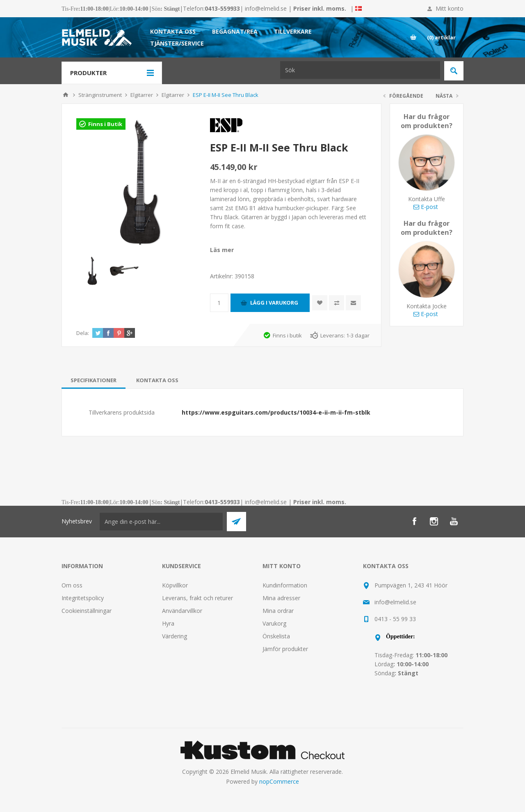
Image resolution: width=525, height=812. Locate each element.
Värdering (175, 636)
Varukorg (274, 623)
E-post (426, 207)
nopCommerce (279, 781)
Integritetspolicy (83, 598)
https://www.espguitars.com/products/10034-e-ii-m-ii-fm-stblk (276, 412)
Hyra (168, 623)
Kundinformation (285, 585)
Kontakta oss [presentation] (157, 380)
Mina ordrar (278, 611)
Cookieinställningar (87, 611)
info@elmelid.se (266, 8)
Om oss (72, 585)
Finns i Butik (105, 124)
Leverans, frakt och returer (197, 598)
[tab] (94, 380)
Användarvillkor (182, 611)
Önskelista (276, 636)
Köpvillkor (175, 585)
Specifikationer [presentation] (94, 380)
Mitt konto (450, 8)
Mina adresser (281, 598)
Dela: (83, 333)
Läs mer (222, 250)
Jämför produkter (285, 649)
